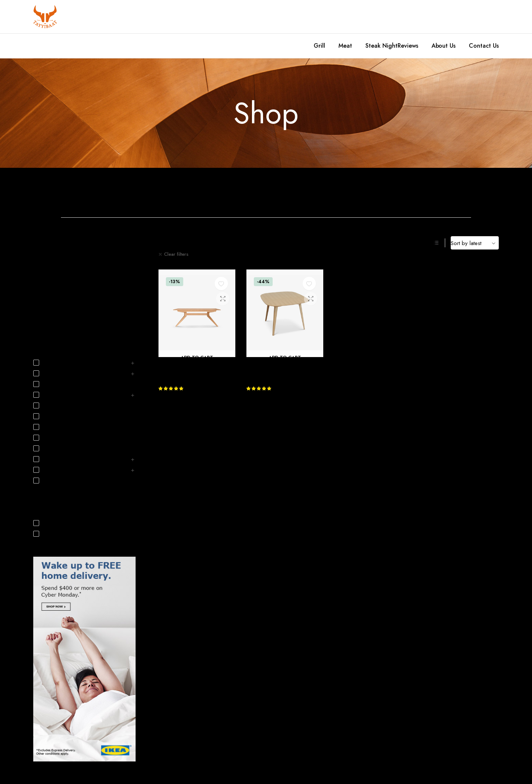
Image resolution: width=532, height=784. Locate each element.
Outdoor (48, 481)
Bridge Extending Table (278, 366)
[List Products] (436, 243)
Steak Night (381, 46)
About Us (444, 46)
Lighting (47, 449)
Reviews (408, 46)
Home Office (371, 191)
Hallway (47, 406)
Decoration (45, 299)
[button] (221, 284)
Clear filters (176, 254)
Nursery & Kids (55, 470)
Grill (319, 46)
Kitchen (441, 191)
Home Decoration (301, 191)
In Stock (47, 523)
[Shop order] (475, 243)
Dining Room (231, 191)
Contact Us (484, 46)
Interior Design (49, 320)
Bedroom (161, 191)
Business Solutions (58, 384)
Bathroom (91, 191)
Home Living (47, 309)
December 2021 (51, 256)
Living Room (52, 459)
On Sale (48, 534)
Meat (345, 46)
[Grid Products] (427, 243)
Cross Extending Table (188, 366)
